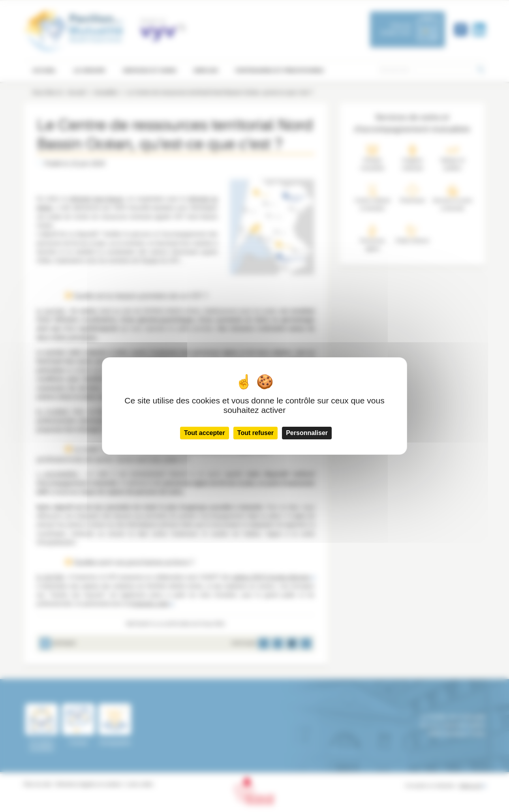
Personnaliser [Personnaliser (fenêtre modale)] (307, 433)
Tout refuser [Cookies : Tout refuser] (255, 433)
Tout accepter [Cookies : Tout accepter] (205, 433)
